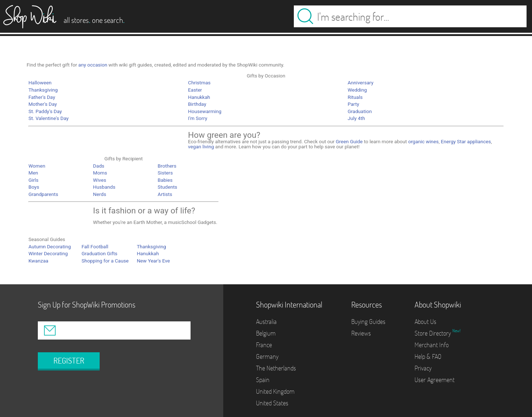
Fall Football (95, 246)
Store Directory (433, 333)
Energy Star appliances (466, 141)
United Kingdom (275, 391)
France (264, 345)
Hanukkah (199, 97)
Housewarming (205, 111)
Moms (100, 173)
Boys (34, 187)
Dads (99, 166)
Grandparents (43, 194)
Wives (100, 180)
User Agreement (435, 380)
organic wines (423, 141)
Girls (33, 180)
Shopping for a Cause (105, 261)
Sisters (165, 173)
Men (33, 173)
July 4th (356, 118)
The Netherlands (276, 368)
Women (37, 166)
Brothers (167, 166)
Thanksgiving (43, 90)
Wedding (357, 90)
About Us (425, 322)
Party (353, 104)
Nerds (100, 194)
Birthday (197, 104)
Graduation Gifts (99, 253)
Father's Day (42, 97)
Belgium (266, 333)
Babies (165, 180)
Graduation (360, 111)
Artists (165, 194)
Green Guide (349, 141)
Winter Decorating (48, 253)
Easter (195, 90)
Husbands (104, 187)
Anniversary (361, 83)
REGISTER (69, 361)
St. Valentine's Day (49, 118)
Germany (267, 356)
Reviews (361, 333)
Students (168, 187)
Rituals (355, 97)
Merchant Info (432, 345)
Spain (263, 380)
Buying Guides (368, 322)
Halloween (40, 83)
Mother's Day (43, 104)
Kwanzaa (38, 261)
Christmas (199, 83)
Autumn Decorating (50, 246)
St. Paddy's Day (45, 111)
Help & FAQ (428, 356)
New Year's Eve (153, 261)
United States (272, 403)
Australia (266, 322)
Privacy (423, 368)
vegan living (201, 147)
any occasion (93, 65)
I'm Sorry (198, 118)
